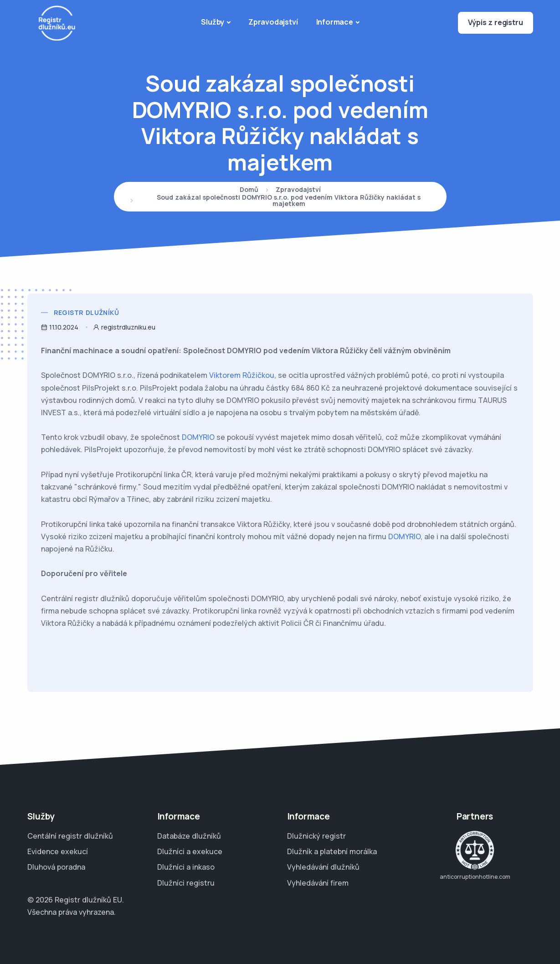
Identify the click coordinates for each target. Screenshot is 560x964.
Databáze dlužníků (189, 836)
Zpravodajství (273, 22)
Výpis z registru (496, 22)
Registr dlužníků (86, 312)
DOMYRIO (198, 437)
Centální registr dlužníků (70, 836)
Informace (335, 22)
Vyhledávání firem (318, 883)
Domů (249, 190)
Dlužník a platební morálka (332, 851)
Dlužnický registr (316, 836)
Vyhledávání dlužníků (323, 867)
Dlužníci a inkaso (186, 867)
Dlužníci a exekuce (190, 851)
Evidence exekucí (58, 851)
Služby (213, 22)
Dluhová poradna (56, 867)
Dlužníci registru (186, 883)
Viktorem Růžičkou (242, 375)
